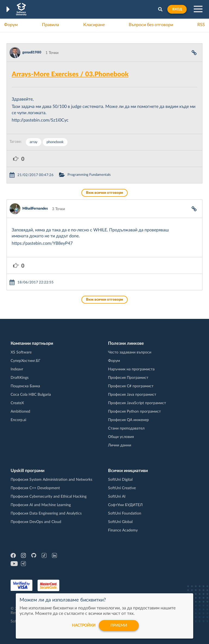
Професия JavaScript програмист (137, 403)
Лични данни (120, 445)
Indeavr (17, 369)
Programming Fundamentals (89, 175)
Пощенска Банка (25, 386)
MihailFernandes (35, 209)
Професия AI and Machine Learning (41, 505)
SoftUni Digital (120, 480)
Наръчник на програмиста (131, 369)
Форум (11, 25)
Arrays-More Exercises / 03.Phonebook (70, 74)
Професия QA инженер (128, 420)
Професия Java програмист (132, 395)
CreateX (17, 403)
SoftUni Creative (122, 488)
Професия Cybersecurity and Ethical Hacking (49, 497)
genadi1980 (32, 52)
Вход (177, 9)
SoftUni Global (120, 522)
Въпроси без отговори (151, 25)
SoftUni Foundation (125, 513)
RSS (201, 25)
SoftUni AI (117, 497)
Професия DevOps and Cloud (36, 522)
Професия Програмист (128, 378)
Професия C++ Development (35, 488)
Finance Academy (123, 530)
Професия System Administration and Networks (51, 480)
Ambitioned (20, 412)
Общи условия (121, 437)
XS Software (21, 352)
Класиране (94, 25)
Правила (50, 25)
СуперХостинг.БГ (26, 361)
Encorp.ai (18, 420)
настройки (84, 625)
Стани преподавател (126, 428)
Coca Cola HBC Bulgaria (31, 395)
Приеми (119, 625)
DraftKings (20, 378)
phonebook (55, 142)
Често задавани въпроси (130, 352)
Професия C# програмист (131, 386)
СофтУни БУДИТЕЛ (125, 505)
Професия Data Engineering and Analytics (46, 513)
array (34, 142)
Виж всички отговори (104, 193)
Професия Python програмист (134, 412)
